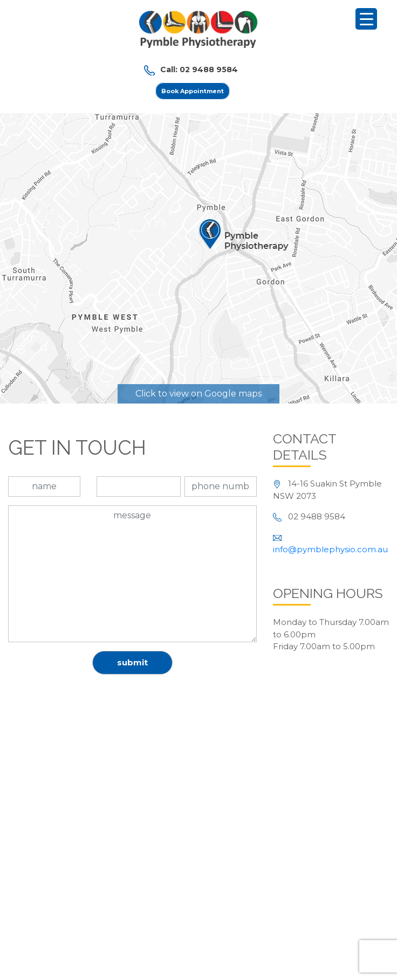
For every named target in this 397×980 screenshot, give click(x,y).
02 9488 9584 (209, 69)
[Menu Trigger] (366, 19)
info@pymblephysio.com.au (330, 549)
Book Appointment (193, 91)
